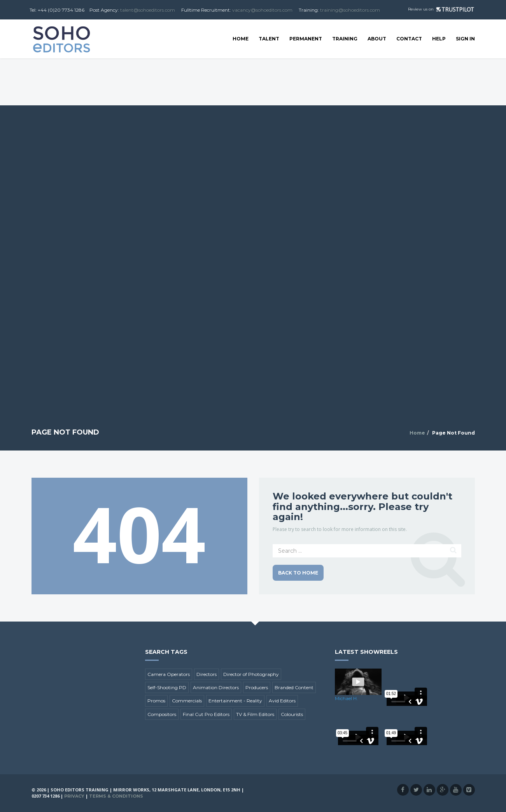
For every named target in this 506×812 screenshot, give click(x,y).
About (377, 39)
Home (241, 39)
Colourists (292, 714)
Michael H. (346, 698)
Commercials (187, 701)
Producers (257, 687)
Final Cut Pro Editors (206, 714)
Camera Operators (169, 674)
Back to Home (298, 573)
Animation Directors (216, 687)
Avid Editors (282, 701)
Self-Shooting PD (167, 687)
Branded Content (294, 687)
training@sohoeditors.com (350, 10)
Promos (156, 701)
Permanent (306, 39)
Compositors (162, 714)
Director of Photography (251, 674)
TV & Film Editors (255, 714)
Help (439, 39)
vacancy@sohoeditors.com (262, 10)
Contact (409, 39)
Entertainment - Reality (235, 701)
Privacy (74, 796)
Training (345, 39)
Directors (207, 674)
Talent (269, 39)
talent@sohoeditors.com (148, 10)
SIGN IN (465, 39)
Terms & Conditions (116, 796)
